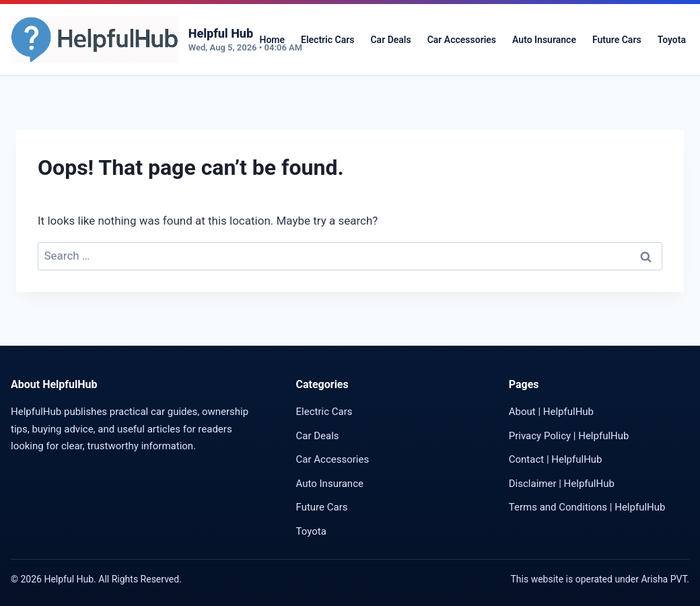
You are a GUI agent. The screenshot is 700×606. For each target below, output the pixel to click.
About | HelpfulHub (551, 412)
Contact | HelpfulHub (556, 459)
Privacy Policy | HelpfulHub (569, 436)
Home (272, 40)
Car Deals (390, 40)
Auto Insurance (544, 40)
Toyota (672, 40)
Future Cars (617, 40)
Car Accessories (462, 40)
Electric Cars (327, 40)
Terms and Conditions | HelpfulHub (587, 507)
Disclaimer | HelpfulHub (562, 484)
